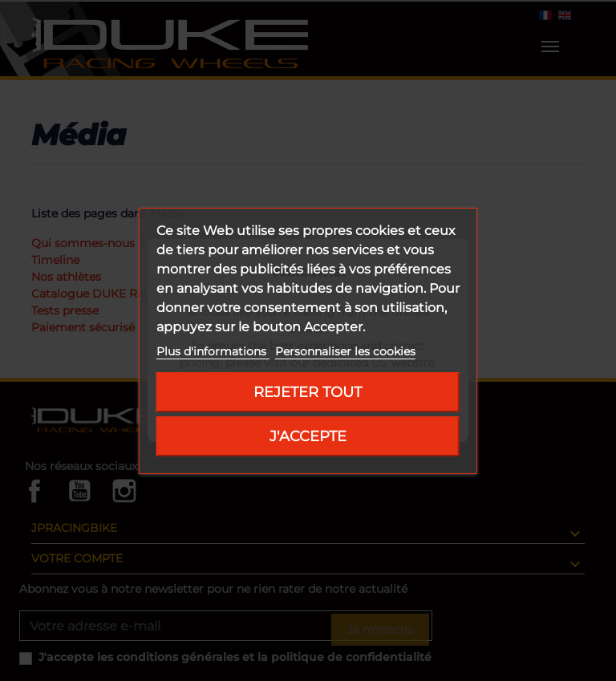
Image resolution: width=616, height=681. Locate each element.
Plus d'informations (213, 351)
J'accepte (308, 436)
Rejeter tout (308, 392)
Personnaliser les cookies (345, 351)
